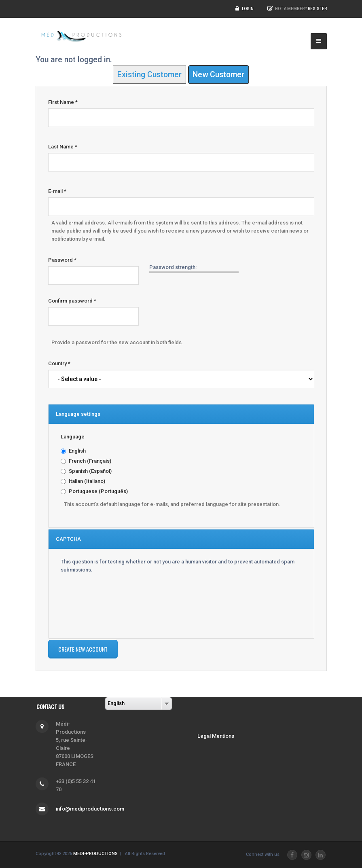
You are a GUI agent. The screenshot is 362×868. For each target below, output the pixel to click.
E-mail (57, 191)
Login (248, 9)
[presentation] (94, 603)
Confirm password (72, 301)
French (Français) (90, 461)
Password (62, 260)
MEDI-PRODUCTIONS (95, 854)
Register (317, 9)
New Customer (218, 75)
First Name (63, 102)
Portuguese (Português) (98, 491)
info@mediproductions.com (90, 809)
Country (59, 363)
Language (73, 437)
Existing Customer (149, 75)
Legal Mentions (216, 736)
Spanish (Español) (90, 471)
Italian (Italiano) (87, 481)
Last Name (63, 147)
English (77, 451)
